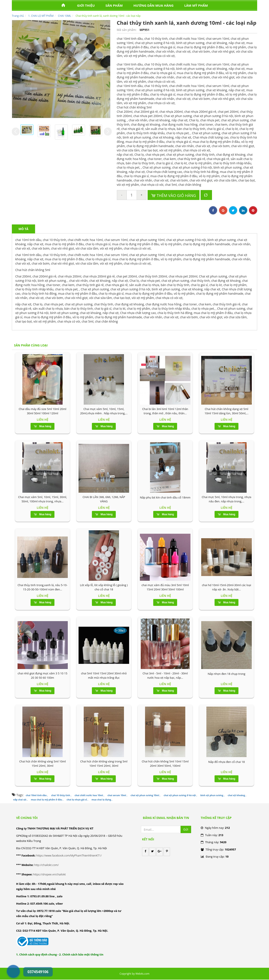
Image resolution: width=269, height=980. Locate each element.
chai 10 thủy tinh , (61, 795)
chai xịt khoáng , (237, 795)
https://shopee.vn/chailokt (49, 874)
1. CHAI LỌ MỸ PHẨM (41, 16)
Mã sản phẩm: (127, 30)
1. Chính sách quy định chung (36, 954)
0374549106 (9, 961)
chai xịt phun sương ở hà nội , (180, 795)
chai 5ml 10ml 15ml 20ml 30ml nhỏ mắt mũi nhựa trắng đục (104, 675)
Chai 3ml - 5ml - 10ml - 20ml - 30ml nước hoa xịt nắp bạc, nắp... (165, 675)
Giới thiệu (86, 5)
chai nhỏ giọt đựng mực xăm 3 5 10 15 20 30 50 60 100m (43, 675)
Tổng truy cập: (218, 849)
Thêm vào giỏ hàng (174, 196)
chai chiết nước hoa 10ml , (89, 795)
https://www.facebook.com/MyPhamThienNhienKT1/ (69, 855)
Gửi (186, 829)
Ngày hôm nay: (215, 828)
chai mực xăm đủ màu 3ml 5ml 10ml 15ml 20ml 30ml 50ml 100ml (165, 587)
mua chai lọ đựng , (102, 800)
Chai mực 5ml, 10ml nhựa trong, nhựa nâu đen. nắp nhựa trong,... (227, 499)
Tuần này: (212, 835)
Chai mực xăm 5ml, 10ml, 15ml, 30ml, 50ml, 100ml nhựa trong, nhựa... (43, 499)
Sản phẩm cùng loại (31, 345)
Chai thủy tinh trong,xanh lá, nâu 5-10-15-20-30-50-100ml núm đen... (43, 587)
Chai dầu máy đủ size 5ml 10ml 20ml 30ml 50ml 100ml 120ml (43, 411)
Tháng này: (214, 842)
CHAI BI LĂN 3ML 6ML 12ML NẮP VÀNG (104, 499)
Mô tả (23, 229)
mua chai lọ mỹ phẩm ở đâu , (47, 800)
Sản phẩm (114, 5)
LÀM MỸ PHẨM (196, 5)
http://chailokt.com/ (46, 865)
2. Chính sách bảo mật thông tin (81, 954)
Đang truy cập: (215, 857)
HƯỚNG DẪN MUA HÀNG (153, 5)
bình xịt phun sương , (212, 795)
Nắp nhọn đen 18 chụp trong (226, 674)
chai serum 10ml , (117, 795)
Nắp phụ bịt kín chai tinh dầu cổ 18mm (165, 497)
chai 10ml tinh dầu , (37, 795)
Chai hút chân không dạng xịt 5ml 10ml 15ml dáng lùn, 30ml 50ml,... (226, 411)
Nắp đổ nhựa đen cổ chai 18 (227, 762)
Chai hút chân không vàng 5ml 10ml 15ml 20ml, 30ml (42, 764)
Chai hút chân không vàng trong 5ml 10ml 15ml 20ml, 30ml (104, 764)
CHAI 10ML (64, 16)
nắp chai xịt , (20, 800)
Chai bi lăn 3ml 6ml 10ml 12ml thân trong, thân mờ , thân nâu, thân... (165, 411)
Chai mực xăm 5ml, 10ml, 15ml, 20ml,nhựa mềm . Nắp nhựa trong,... (104, 411)
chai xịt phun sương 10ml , (145, 795)
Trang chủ (18, 16)
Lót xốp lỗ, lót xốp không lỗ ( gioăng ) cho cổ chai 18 (104, 587)
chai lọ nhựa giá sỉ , (77, 800)
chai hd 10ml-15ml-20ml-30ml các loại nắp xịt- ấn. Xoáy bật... (226, 587)
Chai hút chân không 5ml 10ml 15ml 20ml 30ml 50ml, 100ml (165, 764)
